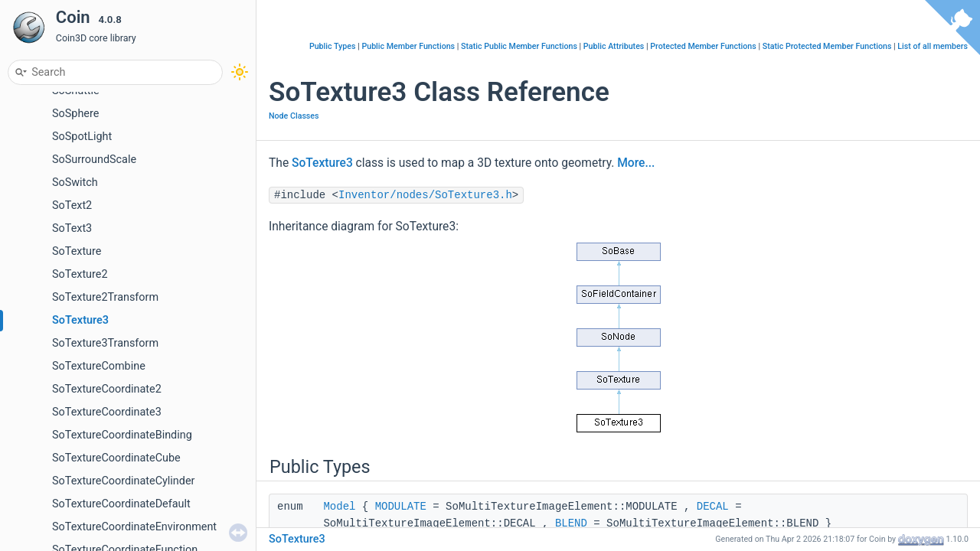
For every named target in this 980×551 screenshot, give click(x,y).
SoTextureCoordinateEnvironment (134, 527)
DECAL (713, 507)
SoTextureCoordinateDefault (121, 504)
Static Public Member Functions (519, 46)
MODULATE (401, 507)
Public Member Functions (408, 46)
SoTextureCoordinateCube (116, 458)
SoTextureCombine (99, 366)
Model (339, 507)
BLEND (571, 523)
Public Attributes (614, 46)
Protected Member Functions (703, 46)
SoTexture (77, 251)
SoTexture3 (80, 320)
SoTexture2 (80, 274)
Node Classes (294, 116)
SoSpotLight (82, 137)
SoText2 (72, 205)
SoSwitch (75, 183)
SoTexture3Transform (105, 343)
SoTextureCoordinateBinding (122, 435)
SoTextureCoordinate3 (107, 412)
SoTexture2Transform (105, 297)
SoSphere (75, 114)
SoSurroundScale (94, 160)
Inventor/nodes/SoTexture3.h (425, 195)
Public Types (333, 46)
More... (636, 163)
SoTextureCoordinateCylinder (123, 481)
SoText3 (72, 228)
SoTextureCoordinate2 (107, 389)
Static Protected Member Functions (827, 46)
